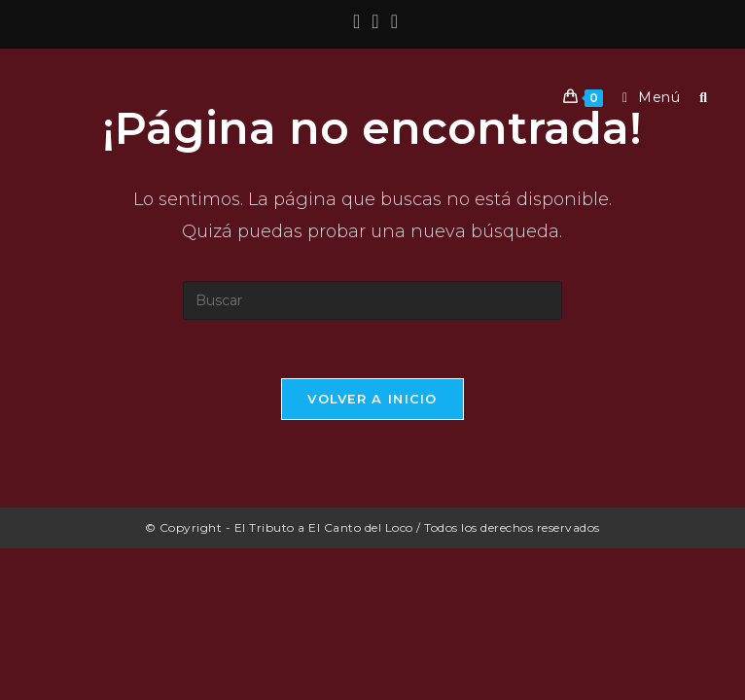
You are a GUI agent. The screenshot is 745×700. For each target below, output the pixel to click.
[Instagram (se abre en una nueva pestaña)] (375, 21)
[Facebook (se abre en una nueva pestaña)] (356, 21)
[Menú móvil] (646, 97)
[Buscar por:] (696, 97)
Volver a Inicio (372, 399)
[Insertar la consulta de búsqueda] (372, 300)
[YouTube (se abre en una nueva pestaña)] (391, 21)
